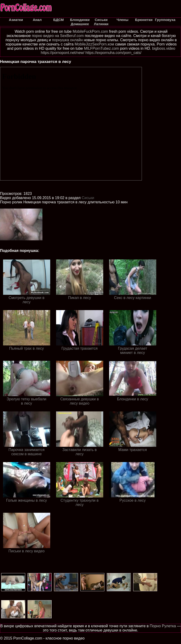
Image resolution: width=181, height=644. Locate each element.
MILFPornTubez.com (101, 48)
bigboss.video (164, 48)
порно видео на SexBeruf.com (58, 36)
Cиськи (88, 198)
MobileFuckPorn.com (90, 31)
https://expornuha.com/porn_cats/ (113, 53)
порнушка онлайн (67, 40)
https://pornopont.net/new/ (63, 53)
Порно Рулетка (163, 626)
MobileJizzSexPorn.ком (95, 44)
